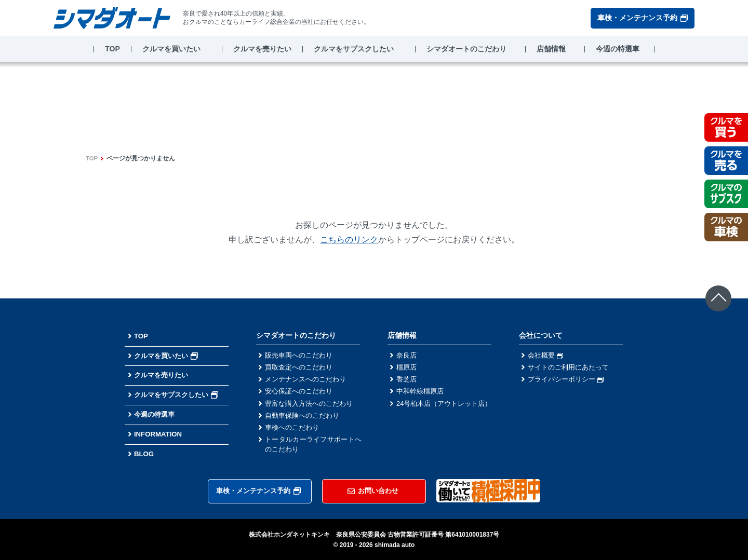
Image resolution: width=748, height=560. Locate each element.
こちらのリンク (349, 240)
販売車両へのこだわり (301, 356)
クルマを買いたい (171, 49)
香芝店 (407, 381)
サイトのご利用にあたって (571, 368)
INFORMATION (159, 434)
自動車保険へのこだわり (305, 420)
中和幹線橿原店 (422, 394)
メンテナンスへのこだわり (309, 381)
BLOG (144, 454)
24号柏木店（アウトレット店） (445, 413)
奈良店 (407, 356)
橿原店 (407, 368)
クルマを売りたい (262, 49)
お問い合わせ (373, 490)
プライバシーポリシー (568, 381)
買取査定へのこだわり (301, 368)
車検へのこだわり (294, 433)
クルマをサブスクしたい (354, 49)
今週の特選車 (618, 49)
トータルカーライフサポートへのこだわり (313, 452)
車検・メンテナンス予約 (643, 18)
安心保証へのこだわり (301, 394)
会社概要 (546, 356)
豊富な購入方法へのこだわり (312, 407)
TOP (112, 49)
